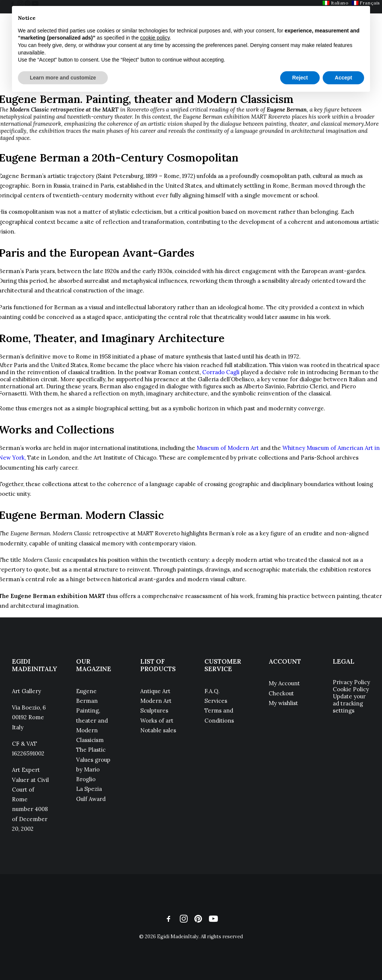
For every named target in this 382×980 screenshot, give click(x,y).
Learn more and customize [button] (63, 78)
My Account (284, 683)
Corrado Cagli (221, 372)
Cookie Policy (351, 689)
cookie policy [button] (155, 38)
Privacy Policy (351, 682)
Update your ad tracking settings (349, 703)
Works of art (157, 721)
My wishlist (283, 703)
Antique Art (155, 691)
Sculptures (154, 710)
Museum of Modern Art (228, 448)
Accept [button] (343, 78)
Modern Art (156, 701)
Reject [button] (300, 78)
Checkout (281, 693)
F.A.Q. (212, 691)
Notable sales (158, 730)
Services (216, 701)
